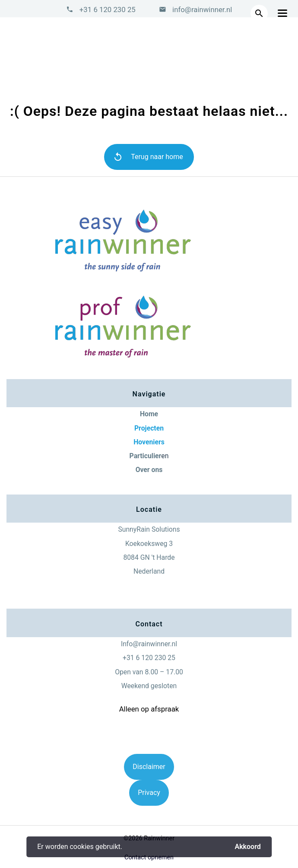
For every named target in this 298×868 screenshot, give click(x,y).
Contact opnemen (149, 857)
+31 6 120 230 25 (108, 10)
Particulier (146, 456)
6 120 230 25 (156, 658)
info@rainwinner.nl (201, 10)
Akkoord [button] (247, 847)
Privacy (149, 793)
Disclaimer (149, 767)
